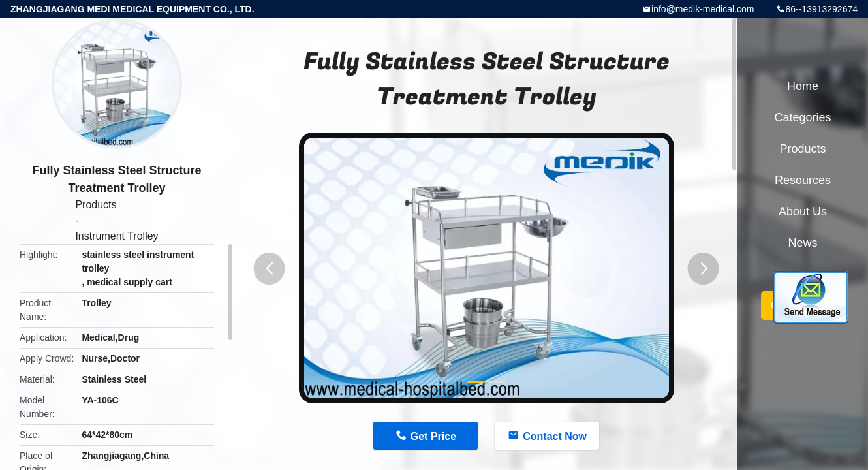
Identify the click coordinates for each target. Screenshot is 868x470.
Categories (802, 117)
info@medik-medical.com (703, 9)
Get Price (433, 436)
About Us (803, 211)
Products (96, 205)
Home (803, 86)
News (802, 243)
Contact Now (555, 436)
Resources (803, 180)
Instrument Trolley (116, 236)
